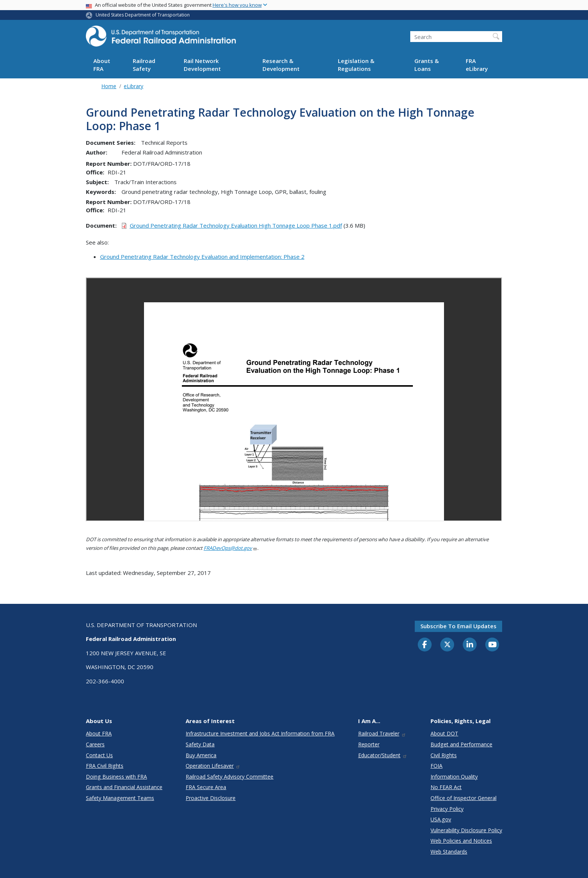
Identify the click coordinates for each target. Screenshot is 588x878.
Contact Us (99, 755)
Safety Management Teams (120, 798)
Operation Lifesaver (213, 766)
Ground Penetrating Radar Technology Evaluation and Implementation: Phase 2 (202, 257)
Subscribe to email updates (458, 626)
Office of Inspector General (463, 798)
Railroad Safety (144, 65)
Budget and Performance (461, 744)
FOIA (436, 766)
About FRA (102, 65)
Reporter (369, 744)
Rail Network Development (202, 65)
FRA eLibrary (477, 65)
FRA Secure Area (206, 787)
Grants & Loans (427, 65)
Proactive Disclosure (211, 798)
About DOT (444, 733)
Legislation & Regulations (356, 65)
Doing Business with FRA (116, 777)
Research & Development (281, 65)
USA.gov (441, 819)
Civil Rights (444, 755)
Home (109, 86)
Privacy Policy (447, 809)
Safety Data (200, 744)
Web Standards (449, 852)
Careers (95, 744)
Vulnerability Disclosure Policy (466, 830)
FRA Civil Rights (105, 766)
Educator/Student (383, 755)
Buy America (201, 755)
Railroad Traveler (382, 733)
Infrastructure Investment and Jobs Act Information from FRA (260, 733)
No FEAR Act (446, 787)
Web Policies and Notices (461, 841)
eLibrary (133, 86)
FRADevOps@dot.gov (230, 548)
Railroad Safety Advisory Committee (229, 777)
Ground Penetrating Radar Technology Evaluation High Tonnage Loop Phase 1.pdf (236, 225)
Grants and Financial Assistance (124, 787)
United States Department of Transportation (143, 15)
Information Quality (454, 777)
